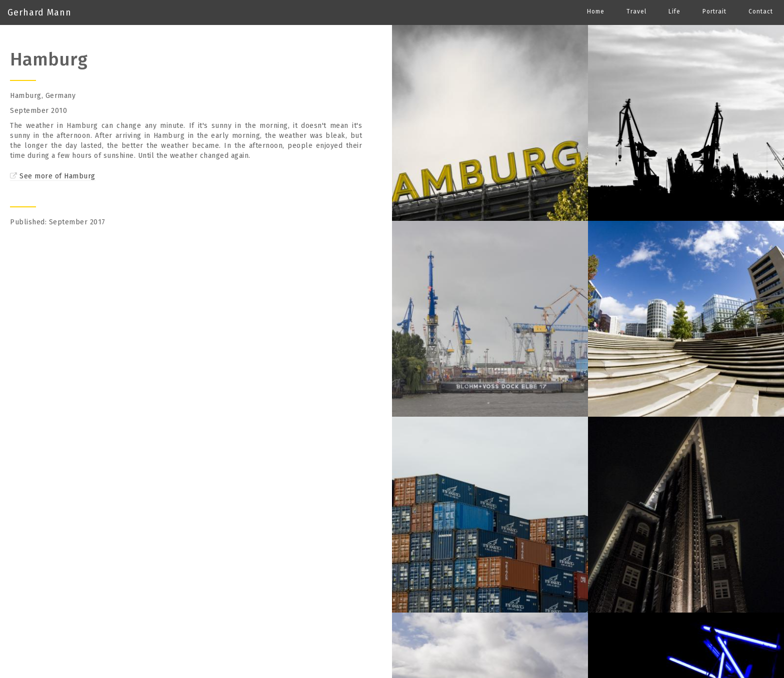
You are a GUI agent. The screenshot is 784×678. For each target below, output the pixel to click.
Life (674, 11)
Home (596, 11)
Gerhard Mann (39, 12)
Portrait (714, 11)
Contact (761, 11)
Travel (636, 11)
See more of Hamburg (57, 176)
